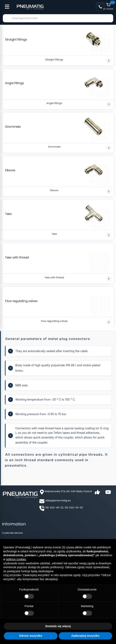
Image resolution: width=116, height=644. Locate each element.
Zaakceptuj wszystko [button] (85, 636)
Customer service (12, 533)
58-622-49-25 (74, 507)
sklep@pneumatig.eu (58, 500)
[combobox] (58, 18)
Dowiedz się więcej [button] (58, 626)
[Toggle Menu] (5, 4)
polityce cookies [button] (16, 559)
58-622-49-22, (55, 507)
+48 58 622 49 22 (100, 6)
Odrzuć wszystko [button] (31, 636)
